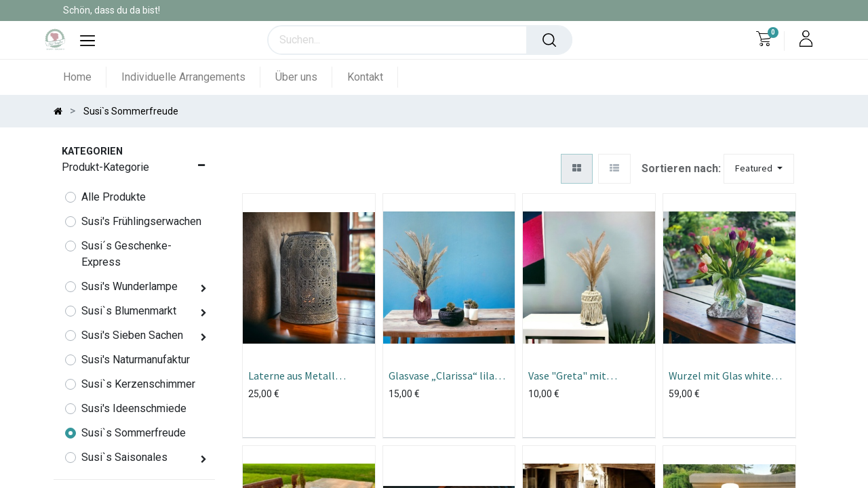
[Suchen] (549, 40)
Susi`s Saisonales (124, 457)
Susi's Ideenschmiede (134, 408)
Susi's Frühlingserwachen (141, 221)
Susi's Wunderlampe (130, 286)
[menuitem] (85, 77)
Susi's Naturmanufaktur (136, 360)
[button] (759, 169)
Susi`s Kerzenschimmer (138, 384)
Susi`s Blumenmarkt (129, 311)
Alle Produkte (114, 197)
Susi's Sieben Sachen (132, 335)
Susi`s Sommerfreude (134, 433)
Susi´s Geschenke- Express (126, 254)
